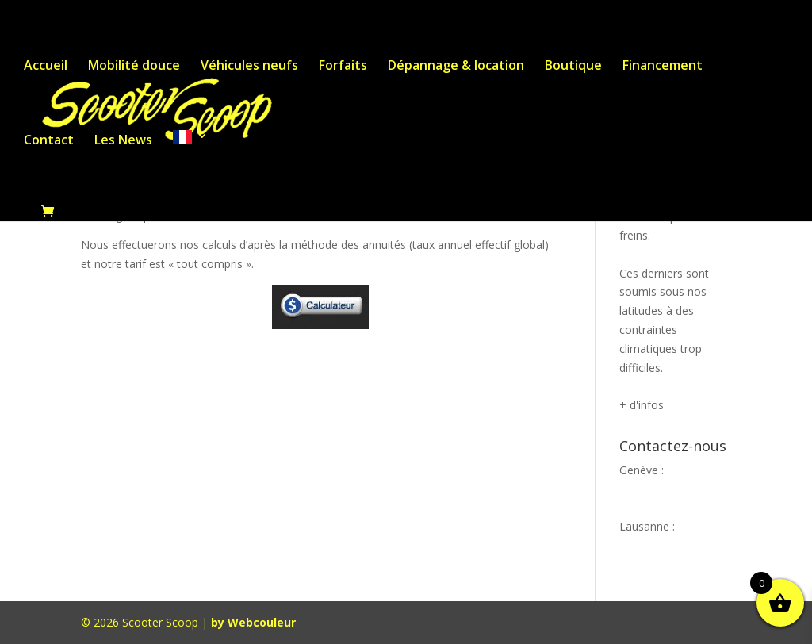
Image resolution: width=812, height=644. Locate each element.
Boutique (573, 67)
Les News (123, 141)
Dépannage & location (456, 67)
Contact (49, 141)
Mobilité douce (134, 67)
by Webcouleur (253, 622)
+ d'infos (642, 405)
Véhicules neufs (249, 67)
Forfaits (343, 67)
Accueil (46, 67)
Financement (663, 67)
